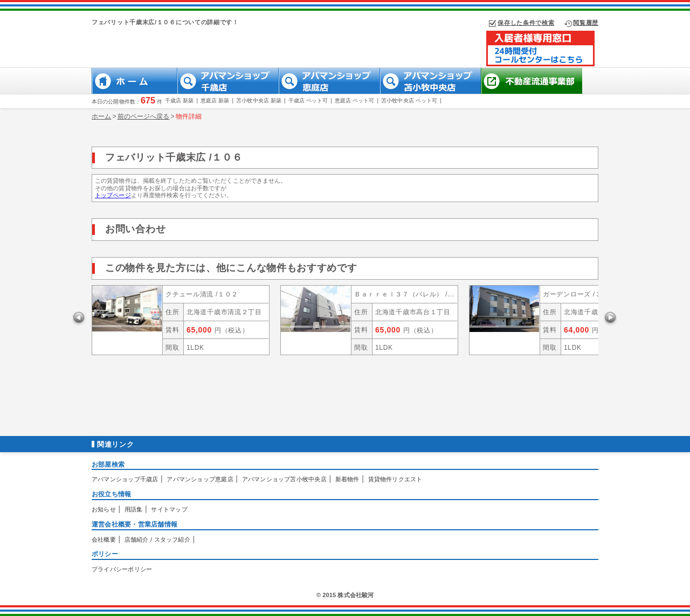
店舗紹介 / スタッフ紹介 (157, 539)
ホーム (101, 116)
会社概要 (104, 539)
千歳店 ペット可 (308, 101)
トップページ (113, 195)
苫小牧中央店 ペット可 (409, 101)
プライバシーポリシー (122, 569)
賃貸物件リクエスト (395, 479)
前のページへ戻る (144, 116)
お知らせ (104, 509)
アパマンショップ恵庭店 (200, 479)
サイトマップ (169, 509)
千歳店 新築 (179, 101)
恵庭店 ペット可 (355, 101)
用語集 (134, 509)
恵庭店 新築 (215, 101)
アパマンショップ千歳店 (125, 479)
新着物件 (347, 479)
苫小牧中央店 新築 (259, 101)
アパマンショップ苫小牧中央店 (284, 479)
